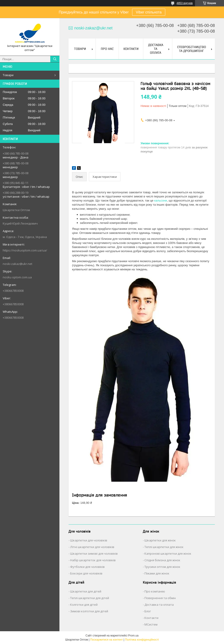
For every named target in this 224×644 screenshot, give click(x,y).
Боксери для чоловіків (86, 573)
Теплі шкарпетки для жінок (164, 547)
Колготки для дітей (84, 605)
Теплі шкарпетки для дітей (90, 598)
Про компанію (155, 591)
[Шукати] (55, 59)
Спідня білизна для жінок (162, 560)
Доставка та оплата (159, 605)
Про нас (107, 49)
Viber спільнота (149, 12)
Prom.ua (133, 636)
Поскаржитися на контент (107, 640)
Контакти (131, 49)
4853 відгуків (185, 3)
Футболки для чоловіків (87, 567)
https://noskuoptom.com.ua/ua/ (25, 250)
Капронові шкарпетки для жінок (168, 553)
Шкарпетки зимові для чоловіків (94, 553)
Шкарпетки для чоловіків (89, 540)
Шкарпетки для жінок (160, 540)
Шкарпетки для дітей (86, 591)
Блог (148, 611)
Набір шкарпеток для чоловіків (93, 560)
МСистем (151, 624)
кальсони (161, 200)
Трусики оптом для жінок (162, 567)
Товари (8, 75)
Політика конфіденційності (142, 640)
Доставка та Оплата (156, 49)
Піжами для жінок (157, 573)
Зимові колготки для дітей (89, 611)
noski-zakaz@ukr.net (17, 264)
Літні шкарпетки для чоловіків (92, 547)
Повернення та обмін (160, 598)
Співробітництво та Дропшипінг (192, 49)
